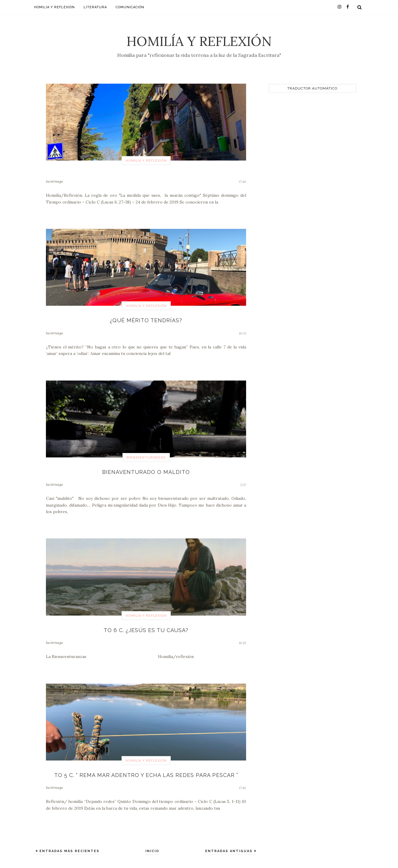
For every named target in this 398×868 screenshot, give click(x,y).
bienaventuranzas (146, 458)
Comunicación (130, 7)
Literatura (95, 7)
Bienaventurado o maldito (146, 472)
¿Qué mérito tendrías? (146, 320)
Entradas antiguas (230, 851)
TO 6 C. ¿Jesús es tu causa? (146, 630)
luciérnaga (54, 181)
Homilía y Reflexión (199, 41)
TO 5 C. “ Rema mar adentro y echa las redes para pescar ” (146, 775)
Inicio (152, 851)
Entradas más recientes (69, 851)
